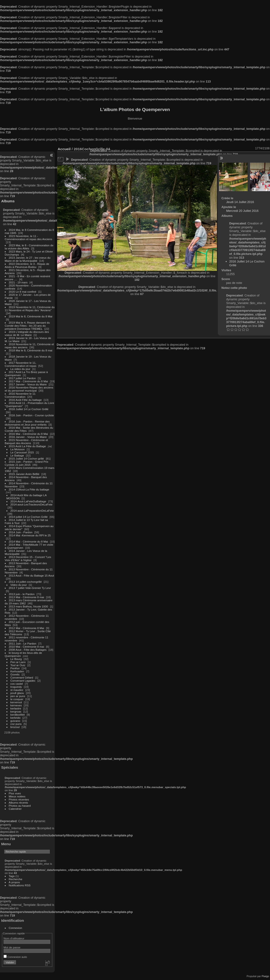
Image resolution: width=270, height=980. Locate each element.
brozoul (15, 727)
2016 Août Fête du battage (25, 400)
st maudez (17, 690)
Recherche (16, 879)
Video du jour (19, 585)
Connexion (15, 928)
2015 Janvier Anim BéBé (24, 474)
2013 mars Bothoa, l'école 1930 (28, 606)
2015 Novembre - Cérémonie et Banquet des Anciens (26, 441)
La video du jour (20, 369)
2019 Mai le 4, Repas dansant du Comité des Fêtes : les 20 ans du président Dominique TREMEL (27, 326)
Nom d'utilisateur (14, 938)
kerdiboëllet (18, 715)
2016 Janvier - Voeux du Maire (28, 437)
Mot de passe (12, 947)
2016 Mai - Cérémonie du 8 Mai (28, 434)
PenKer (15, 668)
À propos (14, 882)
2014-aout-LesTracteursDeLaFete (32, 504)
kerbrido (16, 718)
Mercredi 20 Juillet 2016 (242, 211)
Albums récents (18, 803)
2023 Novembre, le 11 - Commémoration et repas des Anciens (28, 238)
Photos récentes (19, 799)
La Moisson (18, 449)
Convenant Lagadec (23, 681)
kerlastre (16, 708)
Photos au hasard (20, 806)
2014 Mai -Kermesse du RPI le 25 (30, 535)
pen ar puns (18, 696)
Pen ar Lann (18, 662)
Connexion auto (15, 957)
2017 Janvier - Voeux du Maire (28, 384)
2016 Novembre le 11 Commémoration (20, 395)
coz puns (16, 724)
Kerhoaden (17, 671)
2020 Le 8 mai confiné (23, 292)
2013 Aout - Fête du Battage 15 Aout (31, 575)
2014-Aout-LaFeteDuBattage (28, 501)
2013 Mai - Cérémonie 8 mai (26, 597)
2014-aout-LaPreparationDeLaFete (32, 511)
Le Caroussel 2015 (22, 452)
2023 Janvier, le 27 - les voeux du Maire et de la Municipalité (28, 259)
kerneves (16, 705)
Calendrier (15, 809)
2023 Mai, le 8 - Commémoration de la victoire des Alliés (29, 247)
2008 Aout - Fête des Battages (28, 650)
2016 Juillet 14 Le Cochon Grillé (29, 409)
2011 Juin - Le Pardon (23, 643)
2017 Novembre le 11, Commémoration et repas (21, 364)
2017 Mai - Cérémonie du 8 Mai (28, 381)
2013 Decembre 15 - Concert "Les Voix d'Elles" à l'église (28, 558)
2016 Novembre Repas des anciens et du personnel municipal (29, 389)
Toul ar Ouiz (18, 665)
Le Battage (17, 455)
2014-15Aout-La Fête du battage (29, 489)
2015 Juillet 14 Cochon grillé (26, 458)
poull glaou (17, 693)
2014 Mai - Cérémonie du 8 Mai (28, 541)
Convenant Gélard (22, 677)
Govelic (15, 674)
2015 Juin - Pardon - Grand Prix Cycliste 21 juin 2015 (27, 463)
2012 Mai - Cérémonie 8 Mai (26, 628)
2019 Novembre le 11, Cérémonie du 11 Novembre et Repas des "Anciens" (30, 309)
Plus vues (15, 793)
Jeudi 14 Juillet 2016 (240, 202)
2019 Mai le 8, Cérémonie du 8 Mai (31, 316)
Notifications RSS (20, 885)
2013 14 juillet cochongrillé (26, 582)
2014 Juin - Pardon (21, 532)
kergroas (16, 711)
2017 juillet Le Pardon (22, 378)
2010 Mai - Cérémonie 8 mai (26, 647)
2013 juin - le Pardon (22, 594)
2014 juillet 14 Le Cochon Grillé (28, 517)
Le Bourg (16, 659)
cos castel (17, 684)
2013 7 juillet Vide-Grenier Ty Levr (30, 588)
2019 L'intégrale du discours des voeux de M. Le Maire (27, 333)
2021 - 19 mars (18, 282)
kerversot (16, 702)
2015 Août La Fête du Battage (27, 446)
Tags (12, 876)
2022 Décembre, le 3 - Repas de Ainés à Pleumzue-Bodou (27, 265)
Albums (8, 201)
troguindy (16, 687)
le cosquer (17, 699)
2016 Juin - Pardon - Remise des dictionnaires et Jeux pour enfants (27, 423)
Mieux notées (17, 796)
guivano (15, 721)
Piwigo (265, 976)
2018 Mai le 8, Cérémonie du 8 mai (31, 350)
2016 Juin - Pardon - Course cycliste (31, 415)
